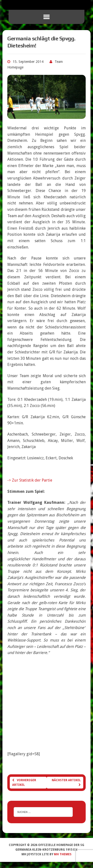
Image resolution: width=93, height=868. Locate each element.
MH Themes (63, 854)
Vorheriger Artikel (24, 783)
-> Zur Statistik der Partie (30, 480)
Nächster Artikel (66, 782)
